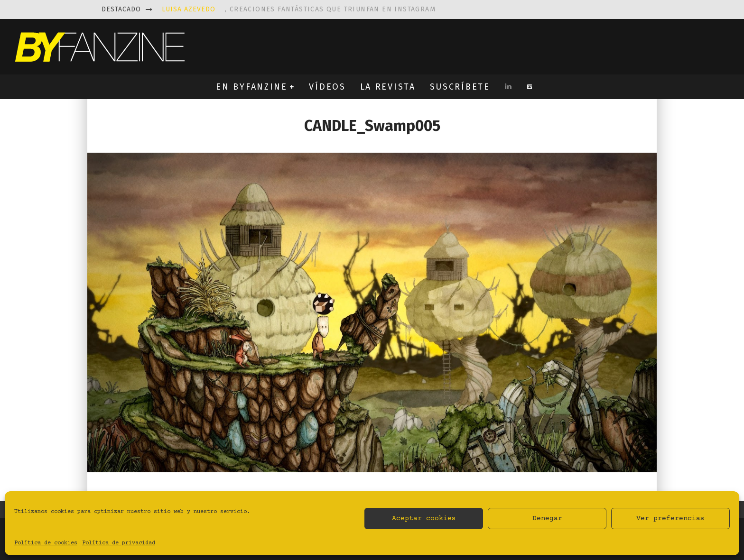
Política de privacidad (119, 543)
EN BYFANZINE (251, 87)
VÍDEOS (327, 87)
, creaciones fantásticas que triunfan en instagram (299, 9)
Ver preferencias (670, 519)
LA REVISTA (388, 87)
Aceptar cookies (424, 519)
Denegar (547, 519)
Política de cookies (46, 543)
